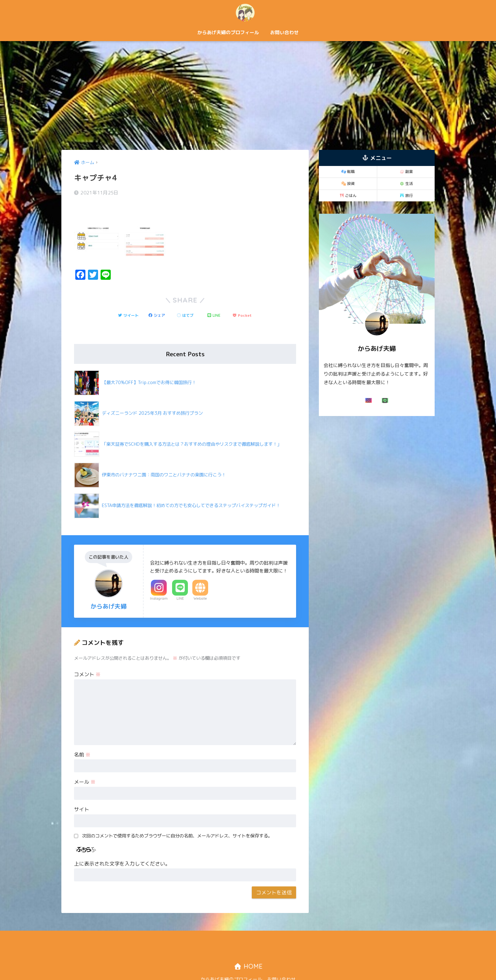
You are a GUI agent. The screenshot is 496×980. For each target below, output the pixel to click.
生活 (406, 184)
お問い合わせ (284, 32)
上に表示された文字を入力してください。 (122, 846)
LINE (180, 581)
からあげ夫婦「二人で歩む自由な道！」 (248, 12)
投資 (348, 184)
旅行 (406, 196)
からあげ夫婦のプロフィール (228, 32)
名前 (82, 737)
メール (85, 764)
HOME (248, 949)
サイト (82, 792)
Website (200, 581)
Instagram (159, 581)
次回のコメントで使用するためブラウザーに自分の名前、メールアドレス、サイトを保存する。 (177, 818)
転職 (348, 171)
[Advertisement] (248, 95)
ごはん (348, 196)
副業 (406, 171)
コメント (87, 657)
